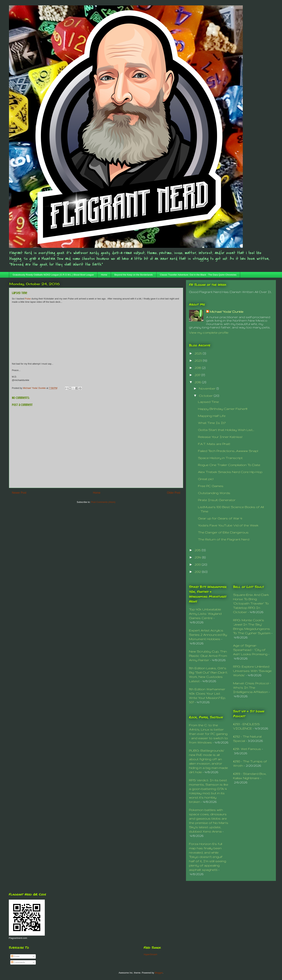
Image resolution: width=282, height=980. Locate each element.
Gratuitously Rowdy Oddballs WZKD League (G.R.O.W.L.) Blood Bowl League (53, 275)
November (208, 388)
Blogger (159, 973)
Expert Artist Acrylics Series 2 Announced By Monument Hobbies (208, 635)
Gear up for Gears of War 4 (220, 518)
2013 (198, 564)
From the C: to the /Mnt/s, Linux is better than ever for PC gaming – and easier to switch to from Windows (208, 734)
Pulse (28, 299)
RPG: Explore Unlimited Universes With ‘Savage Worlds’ (252, 671)
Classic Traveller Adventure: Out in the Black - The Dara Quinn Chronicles (198, 275)
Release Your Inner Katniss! (220, 437)
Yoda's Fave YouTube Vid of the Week (228, 525)
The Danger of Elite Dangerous (223, 532)
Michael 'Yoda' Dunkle (227, 312)
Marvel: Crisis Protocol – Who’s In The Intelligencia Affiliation (252, 687)
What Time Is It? (212, 423)
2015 (198, 550)
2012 (198, 572)
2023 (199, 361)
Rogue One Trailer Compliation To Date (229, 465)
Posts (15, 956)
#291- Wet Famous (247, 749)
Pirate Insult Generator (217, 500)
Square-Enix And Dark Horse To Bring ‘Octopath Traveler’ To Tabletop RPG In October (251, 603)
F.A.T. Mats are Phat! (214, 444)
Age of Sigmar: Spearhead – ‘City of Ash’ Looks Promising (250, 650)
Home (104, 275)
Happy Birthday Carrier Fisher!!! (223, 409)
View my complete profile (209, 332)
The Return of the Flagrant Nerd (224, 539)
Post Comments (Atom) (103, 502)
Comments (18, 962)
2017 (198, 375)
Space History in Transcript (220, 458)
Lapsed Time (208, 402)
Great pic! (206, 479)
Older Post (174, 493)
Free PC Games (211, 486)
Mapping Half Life (212, 416)
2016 (198, 382)
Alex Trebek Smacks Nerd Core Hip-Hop (230, 472)
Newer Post (19, 493)
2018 (198, 368)
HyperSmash (150, 954)
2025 (199, 353)
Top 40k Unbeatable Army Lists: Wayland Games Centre (205, 614)
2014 (198, 557)
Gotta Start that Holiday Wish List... (226, 430)
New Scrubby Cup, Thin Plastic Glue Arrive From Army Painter (208, 656)
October (206, 396)
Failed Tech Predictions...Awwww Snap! (228, 451)
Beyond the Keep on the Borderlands (134, 275)
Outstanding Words (214, 493)
